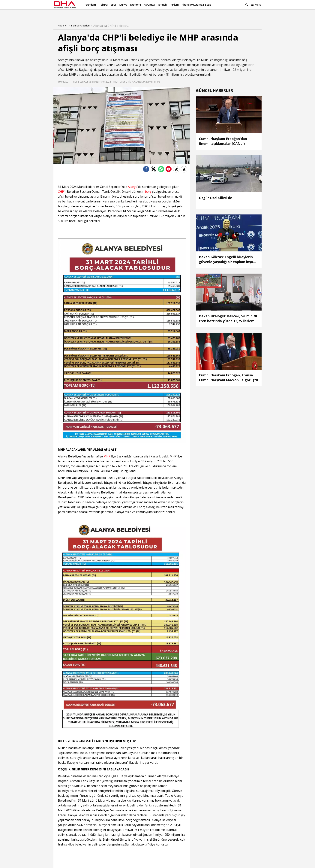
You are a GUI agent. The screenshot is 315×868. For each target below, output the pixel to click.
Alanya (79, 54)
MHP (128, 54)
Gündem (91, 5)
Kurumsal (150, 5)
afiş (244, 54)
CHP (141, 54)
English (162, 5)
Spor (113, 5)
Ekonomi (135, 5)
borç (148, 186)
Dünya (123, 5)
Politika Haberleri (80, 20)
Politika (103, 5)
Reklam (174, 5)
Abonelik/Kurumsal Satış (196, 5)
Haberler (63, 20)
